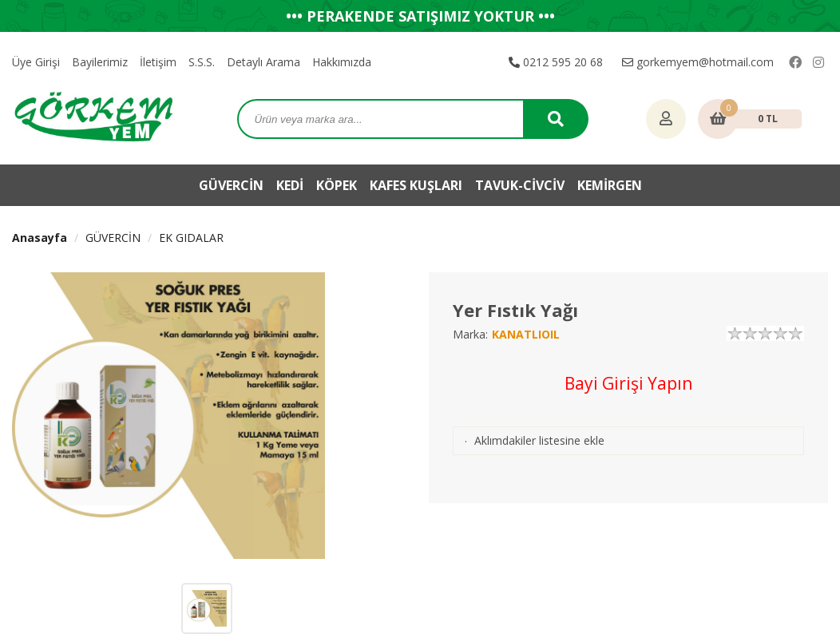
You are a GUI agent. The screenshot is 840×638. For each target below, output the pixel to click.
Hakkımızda (342, 62)
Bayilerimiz (100, 62)
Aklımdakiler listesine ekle (539, 440)
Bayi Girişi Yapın (628, 383)
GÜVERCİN (231, 185)
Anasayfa (40, 238)
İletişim (158, 62)
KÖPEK (337, 185)
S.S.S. (202, 62)
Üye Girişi (36, 62)
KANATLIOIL (526, 334)
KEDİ (290, 185)
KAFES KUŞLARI (416, 185)
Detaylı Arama (263, 62)
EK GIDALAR (191, 238)
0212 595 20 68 (556, 62)
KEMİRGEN (610, 185)
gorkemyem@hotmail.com (698, 62)
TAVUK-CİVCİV (520, 185)
